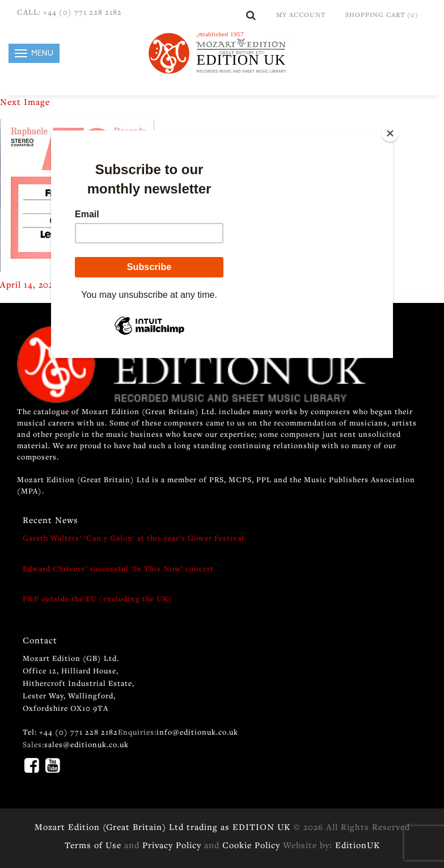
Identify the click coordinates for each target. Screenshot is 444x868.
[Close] (390, 133)
